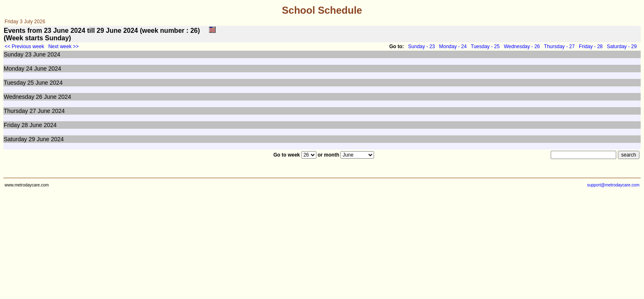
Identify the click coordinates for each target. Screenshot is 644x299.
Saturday (15, 139)
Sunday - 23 (422, 47)
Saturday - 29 (622, 47)
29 (32, 139)
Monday (14, 69)
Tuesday (15, 83)
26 (39, 97)
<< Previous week (24, 47)
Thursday (16, 111)
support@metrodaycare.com (613, 185)
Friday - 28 (591, 47)
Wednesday (19, 97)
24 (29, 69)
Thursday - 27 (559, 47)
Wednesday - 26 (522, 47)
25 (31, 83)
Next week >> (63, 47)
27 (33, 111)
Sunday (13, 54)
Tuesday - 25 (485, 47)
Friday (12, 125)
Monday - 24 (453, 47)
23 (28, 54)
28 (25, 125)
